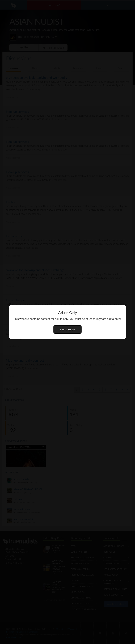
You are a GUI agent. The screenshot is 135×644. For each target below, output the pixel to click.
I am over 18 (67, 329)
